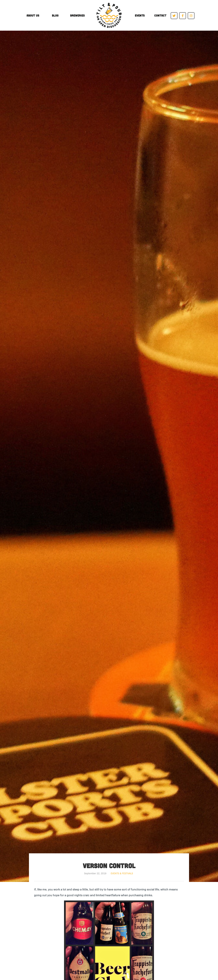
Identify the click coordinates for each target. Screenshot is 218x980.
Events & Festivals (122, 873)
